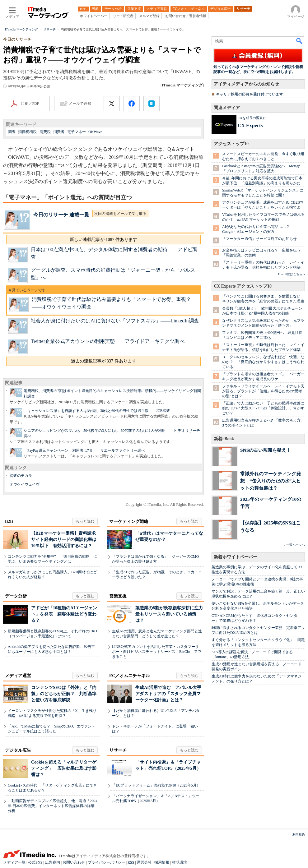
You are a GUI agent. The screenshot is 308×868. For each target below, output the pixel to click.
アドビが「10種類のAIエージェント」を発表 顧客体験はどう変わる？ (64, 614)
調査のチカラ (21, 476)
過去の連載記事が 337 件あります (104, 361)
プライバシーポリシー (106, 862)
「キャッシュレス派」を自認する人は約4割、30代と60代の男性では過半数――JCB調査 (97, 411)
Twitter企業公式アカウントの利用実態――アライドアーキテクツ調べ (108, 341)
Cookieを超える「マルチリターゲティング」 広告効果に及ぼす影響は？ (64, 768)
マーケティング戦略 (129, 522)
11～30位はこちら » (291, 274)
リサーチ (118, 750)
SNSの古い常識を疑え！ (266, 450)
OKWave (95, 132)
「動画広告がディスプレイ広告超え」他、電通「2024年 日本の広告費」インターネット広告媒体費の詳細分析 (53, 806)
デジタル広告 (18, 750)
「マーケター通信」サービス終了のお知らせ (259, 239)
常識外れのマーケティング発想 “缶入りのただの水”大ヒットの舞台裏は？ (271, 481)
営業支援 (118, 596)
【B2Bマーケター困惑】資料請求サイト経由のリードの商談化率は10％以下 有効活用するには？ (64, 540)
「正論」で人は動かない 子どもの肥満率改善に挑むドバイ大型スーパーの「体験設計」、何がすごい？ (263, 408)
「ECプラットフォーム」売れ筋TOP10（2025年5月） (156, 785)
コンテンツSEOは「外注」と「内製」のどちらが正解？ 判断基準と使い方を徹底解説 (64, 694)
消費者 (59, 132)
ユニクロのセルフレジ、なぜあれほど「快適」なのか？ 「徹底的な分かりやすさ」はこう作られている (263, 362)
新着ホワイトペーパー (236, 557)
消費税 (45, 132)
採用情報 (162, 862)
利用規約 (299, 835)
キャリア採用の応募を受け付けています (250, 94)
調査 (12, 132)
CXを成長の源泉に (252, 118)
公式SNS (35, 862)
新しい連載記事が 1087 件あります (103, 240)
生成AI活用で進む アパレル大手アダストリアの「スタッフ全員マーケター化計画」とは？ (168, 694)
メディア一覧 (14, 862)
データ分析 (16, 596)
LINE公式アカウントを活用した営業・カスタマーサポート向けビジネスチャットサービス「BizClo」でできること (156, 652)
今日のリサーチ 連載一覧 (61, 215)
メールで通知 (80, 104)
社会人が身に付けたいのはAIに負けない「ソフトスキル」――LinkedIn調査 (115, 321)
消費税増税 (27, 132)
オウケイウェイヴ (25, 484)
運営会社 (144, 862)
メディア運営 (18, 676)
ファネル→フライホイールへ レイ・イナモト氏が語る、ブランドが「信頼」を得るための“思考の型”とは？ (263, 391)
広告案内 (53, 862)
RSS (131, 862)
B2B (9, 522)
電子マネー (77, 132)
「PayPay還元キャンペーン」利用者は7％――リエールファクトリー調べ (84, 450)
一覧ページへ (296, 545)
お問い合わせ (74, 862)
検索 (300, 41)
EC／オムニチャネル (130, 676)
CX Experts (250, 125)
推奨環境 (180, 862)
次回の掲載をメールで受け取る (120, 214)
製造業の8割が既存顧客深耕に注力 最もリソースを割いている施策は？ (171, 614)
